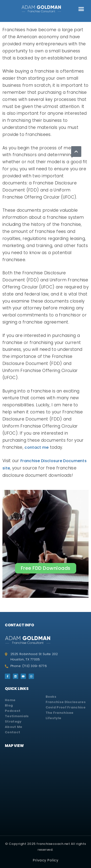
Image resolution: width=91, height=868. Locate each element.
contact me (37, 447)
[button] (81, 9)
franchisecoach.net (54, 844)
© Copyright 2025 (21, 844)
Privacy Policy (45, 860)
